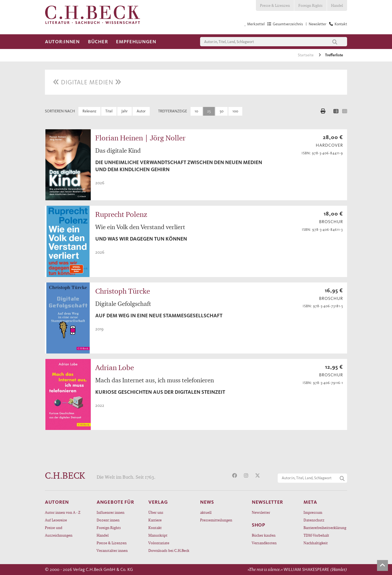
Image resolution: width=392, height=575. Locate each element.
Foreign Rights (310, 5)
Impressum (313, 512)
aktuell (206, 512)
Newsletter (261, 512)
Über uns (156, 512)
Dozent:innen (108, 520)
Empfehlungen (136, 42)
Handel (337, 5)
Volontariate (159, 543)
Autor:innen (62, 42)
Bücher (98, 42)
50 (222, 111)
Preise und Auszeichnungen (59, 531)
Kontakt (155, 528)
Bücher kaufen (264, 535)
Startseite (306, 55)
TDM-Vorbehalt (316, 535)
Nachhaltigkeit (316, 543)
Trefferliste (334, 55)
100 (235, 111)
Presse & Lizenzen (275, 5)
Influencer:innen (111, 512)
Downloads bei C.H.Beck (169, 550)
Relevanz (89, 111)
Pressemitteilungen (216, 520)
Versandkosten (264, 543)
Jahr (125, 111)
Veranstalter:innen (112, 550)
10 (196, 111)
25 (209, 111)
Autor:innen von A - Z (63, 512)
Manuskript (158, 535)
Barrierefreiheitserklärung (325, 528)
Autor (141, 111)
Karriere (155, 520)
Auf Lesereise (56, 520)
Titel (109, 111)
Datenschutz (314, 520)
